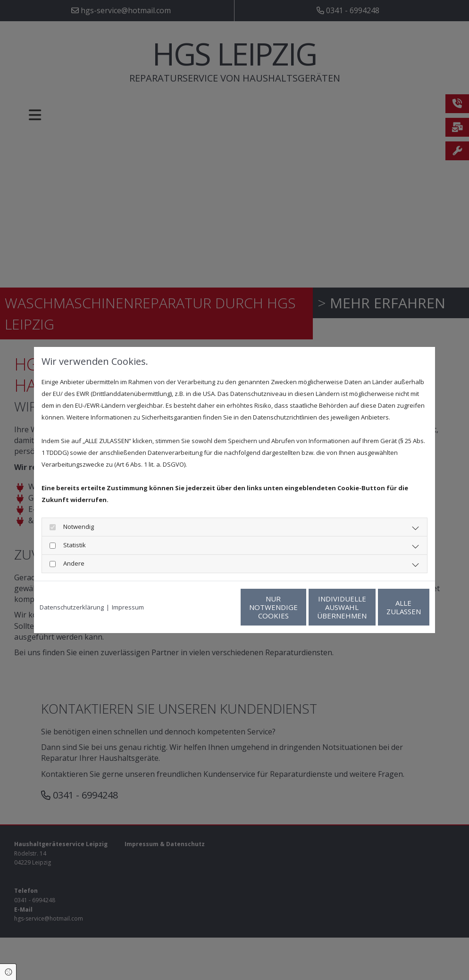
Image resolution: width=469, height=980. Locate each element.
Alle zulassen (386, 607)
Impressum (128, 607)
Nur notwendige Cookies (206, 607)
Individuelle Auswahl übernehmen (296, 607)
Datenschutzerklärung (72, 607)
